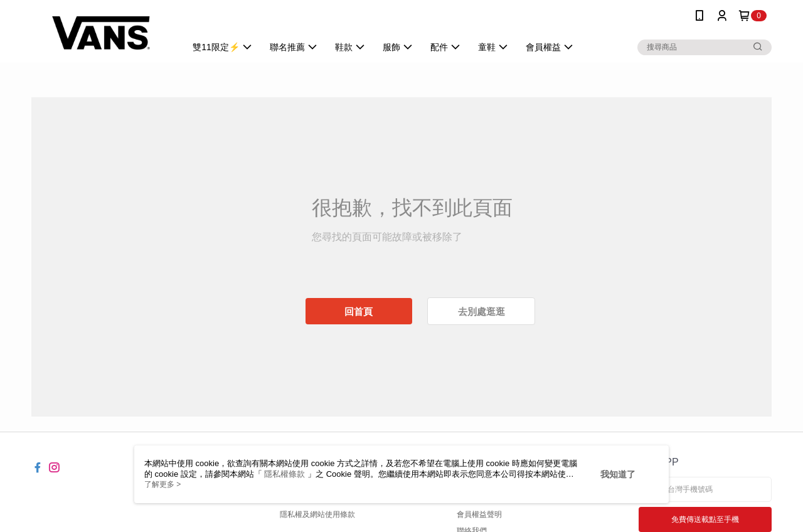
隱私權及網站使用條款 (317, 514)
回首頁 (359, 311)
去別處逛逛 (481, 311)
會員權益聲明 (479, 514)
